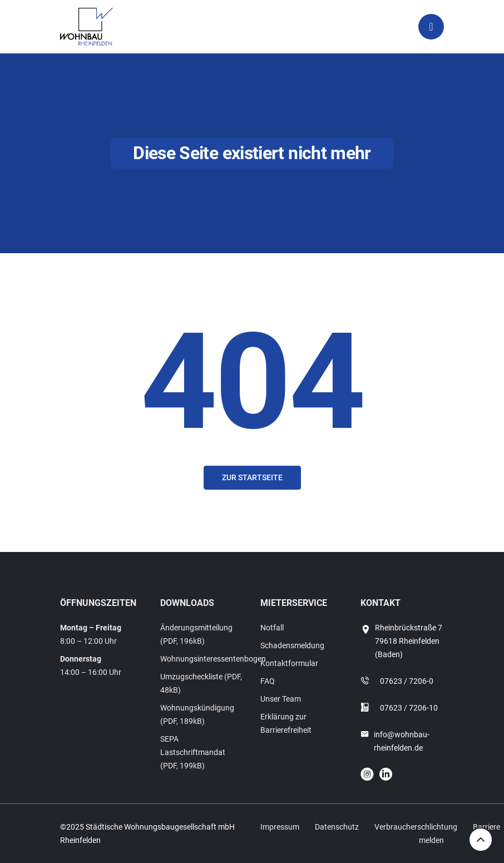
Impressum (280, 827)
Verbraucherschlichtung (416, 827)
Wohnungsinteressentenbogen (213, 659)
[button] (24, 839)
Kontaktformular (289, 663)
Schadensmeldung (292, 645)
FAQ (268, 681)
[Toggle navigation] (431, 27)
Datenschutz (337, 827)
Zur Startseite (252, 477)
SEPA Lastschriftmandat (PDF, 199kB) (193, 752)
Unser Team (281, 699)
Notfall (272, 628)
